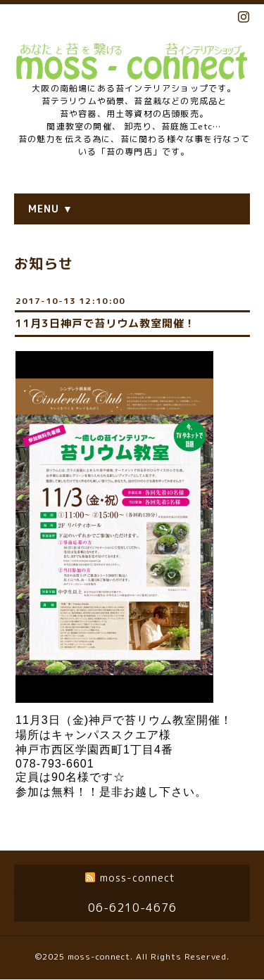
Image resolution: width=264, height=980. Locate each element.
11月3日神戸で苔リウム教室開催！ (105, 323)
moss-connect (99, 956)
